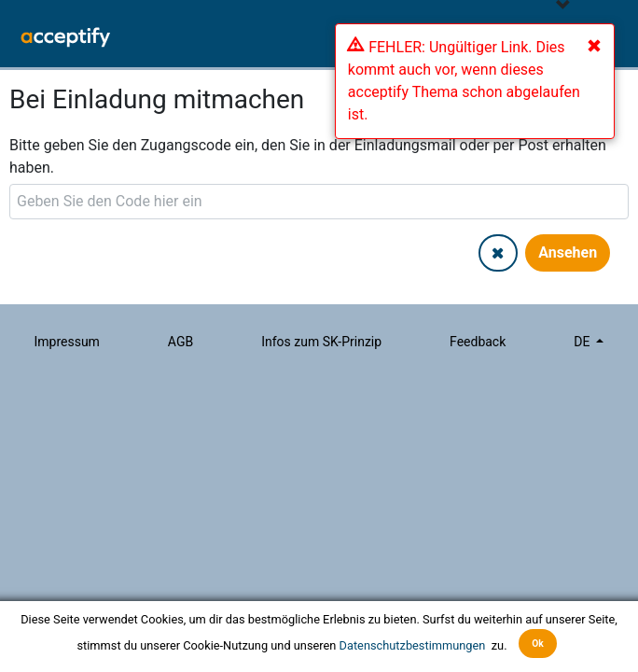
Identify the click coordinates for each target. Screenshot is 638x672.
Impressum (66, 342)
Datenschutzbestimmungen (414, 644)
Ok (538, 644)
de (583, 342)
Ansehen (568, 252)
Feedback (478, 342)
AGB (180, 342)
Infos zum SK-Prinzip (321, 342)
